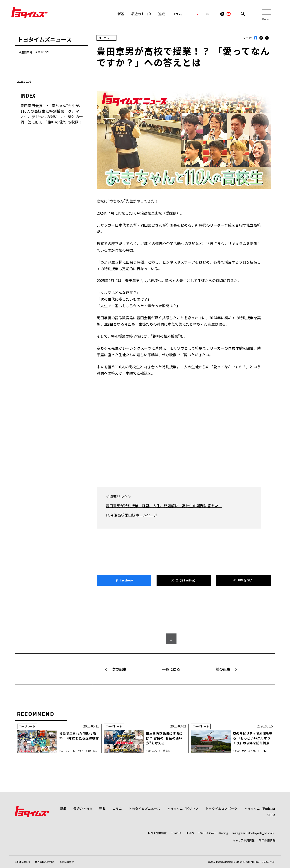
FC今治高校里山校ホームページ (132, 515)
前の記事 (223, 669)
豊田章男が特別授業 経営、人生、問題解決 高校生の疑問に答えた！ (164, 506)
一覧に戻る (171, 669)
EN (207, 14)
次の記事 (119, 669)
